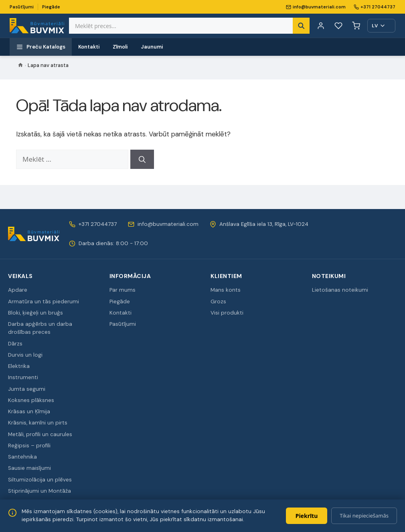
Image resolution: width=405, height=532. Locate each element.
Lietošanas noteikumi (340, 290)
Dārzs (15, 344)
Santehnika (22, 457)
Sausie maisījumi (29, 468)
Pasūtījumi (22, 7)
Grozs (218, 302)
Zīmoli (120, 47)
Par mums (123, 290)
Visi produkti (227, 313)
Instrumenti (23, 377)
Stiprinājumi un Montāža (39, 491)
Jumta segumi (27, 389)
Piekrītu (307, 516)
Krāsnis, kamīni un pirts (38, 423)
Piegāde (51, 7)
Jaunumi (152, 47)
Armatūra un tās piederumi (44, 302)
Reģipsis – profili (29, 446)
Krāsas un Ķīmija (29, 411)
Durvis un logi (25, 355)
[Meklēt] (142, 159)
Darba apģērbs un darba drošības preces (40, 328)
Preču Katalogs (41, 47)
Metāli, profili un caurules (40, 434)
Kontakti (89, 47)
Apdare (18, 290)
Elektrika (19, 366)
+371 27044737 (375, 7)
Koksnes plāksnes (31, 400)
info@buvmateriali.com (316, 7)
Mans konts (226, 290)
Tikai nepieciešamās (364, 516)
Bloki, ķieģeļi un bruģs (35, 313)
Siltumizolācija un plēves (40, 480)
